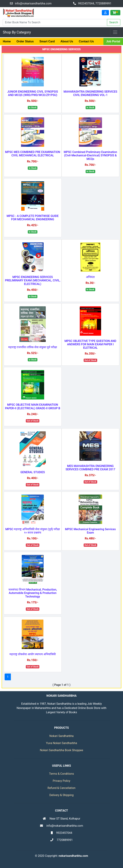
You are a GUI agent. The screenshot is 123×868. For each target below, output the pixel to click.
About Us (67, 41)
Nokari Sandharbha (61, 736)
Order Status (25, 41)
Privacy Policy (61, 781)
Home (7, 41)
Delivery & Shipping (62, 795)
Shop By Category (17, 32)
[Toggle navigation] (115, 32)
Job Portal (113, 41)
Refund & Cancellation (61, 788)
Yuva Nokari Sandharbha (61, 743)
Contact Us (86, 41)
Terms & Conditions (62, 774)
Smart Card (47, 41)
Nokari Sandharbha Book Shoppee (61, 750)
